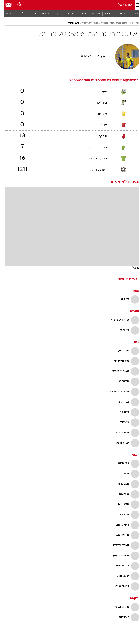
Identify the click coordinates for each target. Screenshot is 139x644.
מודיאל (133, 23)
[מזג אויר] (15, 5)
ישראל (133, 268)
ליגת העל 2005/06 (111, 23)
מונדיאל (121, 5)
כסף (55, 14)
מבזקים (106, 14)
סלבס (19, 14)
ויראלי (79, 14)
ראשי (133, 14)
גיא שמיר (70, 23)
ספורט (92, 14)
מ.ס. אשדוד (87, 23)
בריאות (43, 14)
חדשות (121, 14)
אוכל (30, 14)
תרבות (67, 14)
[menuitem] (120, 14)
